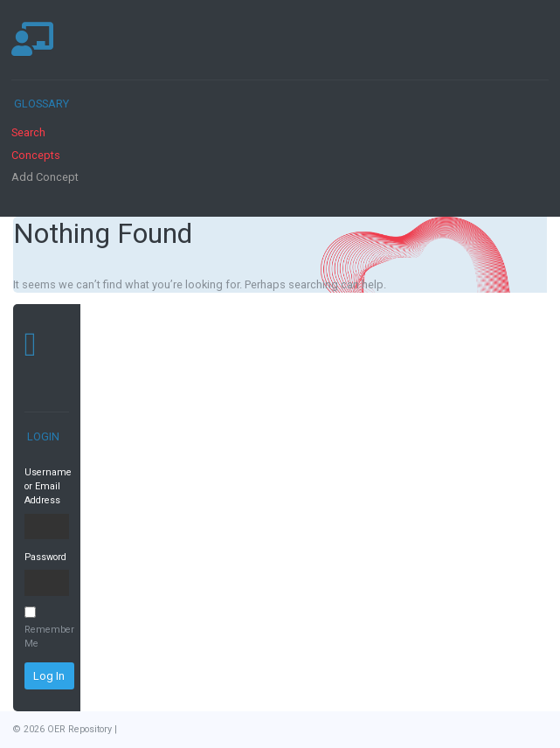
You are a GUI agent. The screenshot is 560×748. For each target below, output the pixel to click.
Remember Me (47, 628)
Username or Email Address (47, 487)
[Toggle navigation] (529, 39)
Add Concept (45, 177)
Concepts (36, 155)
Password (45, 557)
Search (28, 132)
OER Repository (80, 729)
